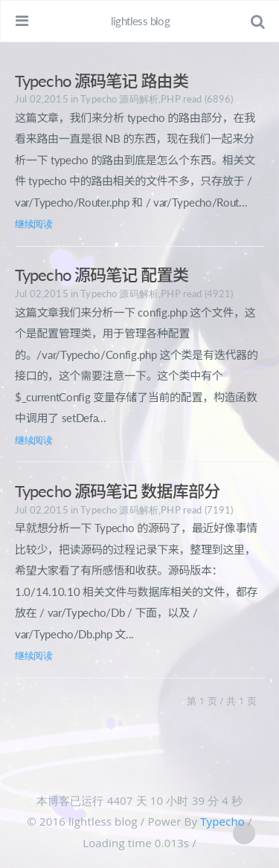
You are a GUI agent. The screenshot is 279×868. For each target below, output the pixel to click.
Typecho (222, 821)
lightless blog (141, 21)
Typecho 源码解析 (119, 99)
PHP (170, 99)
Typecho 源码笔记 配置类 (102, 275)
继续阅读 (34, 224)
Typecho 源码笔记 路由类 (102, 81)
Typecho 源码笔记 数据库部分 (117, 491)
